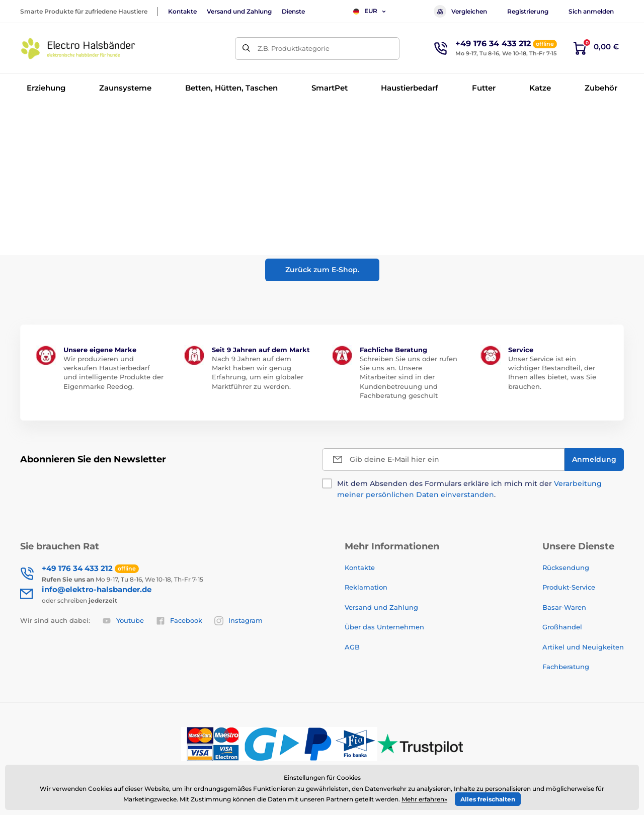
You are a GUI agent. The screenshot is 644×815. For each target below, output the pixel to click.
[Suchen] (246, 49)
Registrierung (528, 11)
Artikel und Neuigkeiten (583, 647)
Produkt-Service (569, 587)
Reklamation (366, 587)
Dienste (293, 11)
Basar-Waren (564, 607)
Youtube (123, 621)
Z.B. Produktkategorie (294, 48)
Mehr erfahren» (424, 799)
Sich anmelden (591, 11)
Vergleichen (460, 11)
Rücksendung (566, 567)
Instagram (238, 621)
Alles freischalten (488, 799)
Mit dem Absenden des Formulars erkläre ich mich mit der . (469, 489)
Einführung (37, 118)
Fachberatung (566, 667)
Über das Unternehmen (384, 627)
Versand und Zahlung (239, 11)
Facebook (179, 621)
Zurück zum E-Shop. (322, 270)
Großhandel (562, 627)
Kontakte (182, 11)
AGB (352, 647)
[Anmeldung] (594, 460)
